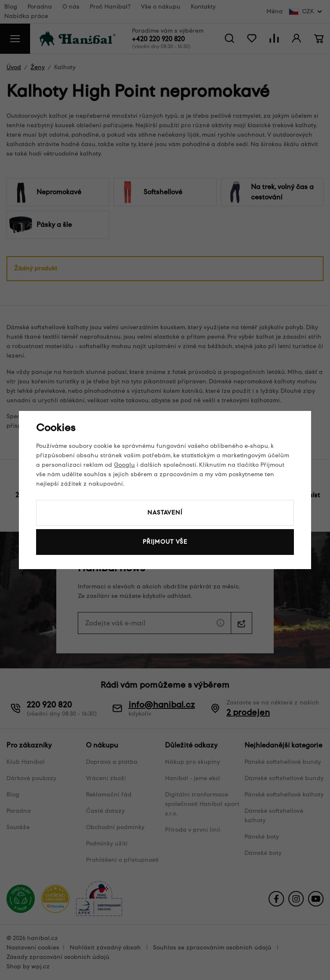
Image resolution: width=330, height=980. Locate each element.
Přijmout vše (165, 542)
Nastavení (165, 513)
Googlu (124, 465)
